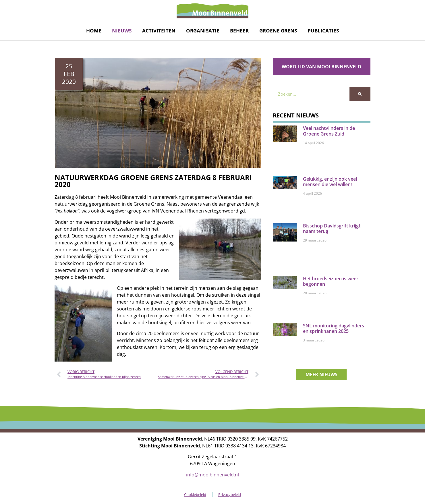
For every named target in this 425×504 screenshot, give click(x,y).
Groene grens (278, 31)
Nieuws (122, 31)
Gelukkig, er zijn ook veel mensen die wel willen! (330, 182)
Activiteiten (159, 31)
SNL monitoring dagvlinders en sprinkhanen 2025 (334, 328)
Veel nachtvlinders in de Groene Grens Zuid (329, 131)
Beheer (239, 31)
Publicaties (323, 31)
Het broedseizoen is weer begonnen (331, 281)
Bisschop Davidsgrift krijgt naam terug (332, 228)
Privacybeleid (230, 495)
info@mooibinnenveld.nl (212, 475)
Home (94, 31)
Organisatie (203, 31)
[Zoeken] (360, 94)
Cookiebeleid (195, 495)
